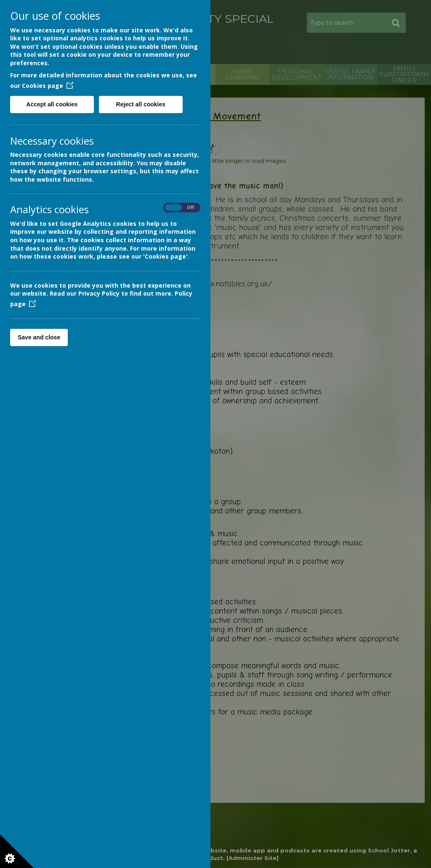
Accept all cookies (52, 104)
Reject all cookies (141, 104)
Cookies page (48, 86)
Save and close (39, 337)
